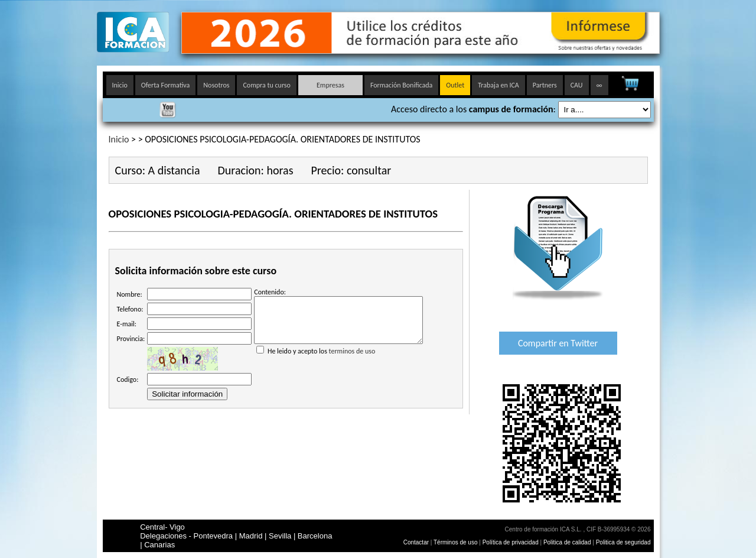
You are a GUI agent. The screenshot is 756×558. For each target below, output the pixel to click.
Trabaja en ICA (498, 85)
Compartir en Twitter (558, 343)
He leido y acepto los (338, 355)
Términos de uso (455, 542)
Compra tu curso (266, 85)
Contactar (416, 542)
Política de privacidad (511, 542)
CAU (577, 85)
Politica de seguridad (623, 542)
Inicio (120, 85)
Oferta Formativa (166, 85)
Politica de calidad (567, 542)
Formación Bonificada (401, 85)
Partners (545, 85)
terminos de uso (352, 360)
